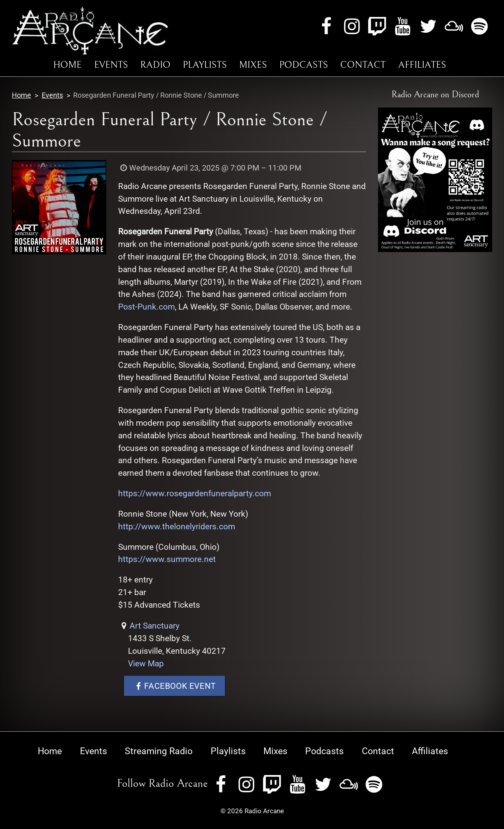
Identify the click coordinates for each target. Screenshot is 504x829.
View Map (146, 663)
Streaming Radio (159, 751)
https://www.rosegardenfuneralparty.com (195, 493)
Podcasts (304, 65)
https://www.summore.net (167, 559)
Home (67, 65)
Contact (363, 65)
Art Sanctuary (155, 626)
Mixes (253, 65)
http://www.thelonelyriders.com (177, 526)
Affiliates (422, 65)
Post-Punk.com (146, 307)
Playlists (205, 65)
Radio (155, 65)
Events (111, 65)
